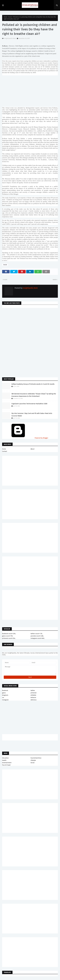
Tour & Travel (6, 765)
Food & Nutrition (36, 758)
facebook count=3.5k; (9, 634)
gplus (4, 693)
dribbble (33, 695)
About (33, 449)
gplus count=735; (7, 636)
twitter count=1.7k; (36, 634)
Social (10, 17)
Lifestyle (33, 760)
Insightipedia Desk (10, 38)
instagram (5, 700)
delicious (34, 700)
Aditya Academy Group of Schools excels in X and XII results (33, 384)
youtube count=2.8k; (37, 636)
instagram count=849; (37, 638)
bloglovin (5, 695)
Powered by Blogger (25, 438)
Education (5, 758)
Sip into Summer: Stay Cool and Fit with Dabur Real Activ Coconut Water (32, 415)
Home (5, 17)
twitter (33, 690)
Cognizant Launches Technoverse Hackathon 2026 (29, 404)
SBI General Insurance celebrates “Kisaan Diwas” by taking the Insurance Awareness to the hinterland (34, 395)
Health (4, 760)
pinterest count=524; (9, 638)
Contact (5, 451)
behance (33, 697)
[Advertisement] (30, 327)
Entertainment (7, 763)
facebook (5, 690)
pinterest (34, 693)
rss (3, 697)
